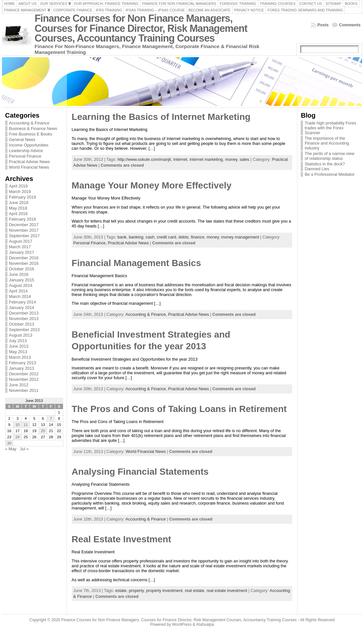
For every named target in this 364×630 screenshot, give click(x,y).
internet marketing (206, 159)
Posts (323, 25)
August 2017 (21, 241)
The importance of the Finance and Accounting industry (327, 143)
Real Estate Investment (122, 539)
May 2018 (18, 208)
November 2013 (24, 319)
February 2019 (23, 197)
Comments (350, 25)
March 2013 (20, 357)
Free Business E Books (31, 134)
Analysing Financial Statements (140, 472)
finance (198, 237)
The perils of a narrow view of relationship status (329, 156)
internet (180, 159)
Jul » (24, 449)
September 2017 (25, 236)
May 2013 (18, 352)
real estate (195, 591)
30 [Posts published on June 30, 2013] (9, 443)
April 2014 (19, 291)
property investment (164, 591)
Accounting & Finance (29, 123)
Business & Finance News (33, 129)
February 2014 (23, 302)
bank (122, 237)
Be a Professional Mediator (330, 174)
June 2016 (19, 274)
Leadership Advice (26, 151)
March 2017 (20, 247)
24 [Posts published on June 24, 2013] (17, 437)
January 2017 (22, 252)
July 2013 (18, 341)
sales (245, 159)
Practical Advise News (30, 162)
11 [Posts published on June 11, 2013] (26, 425)
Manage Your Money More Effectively (152, 185)
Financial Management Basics (136, 263)
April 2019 (19, 186)
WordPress (182, 624)
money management (240, 237)
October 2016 (22, 269)
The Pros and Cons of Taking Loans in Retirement (179, 409)
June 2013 (19, 346)
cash (150, 237)
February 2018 (23, 219)
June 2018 (19, 203)
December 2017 (24, 225)
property (136, 591)
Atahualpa (205, 624)
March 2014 (20, 296)
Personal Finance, (91, 243)
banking (136, 237)
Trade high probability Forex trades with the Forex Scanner (330, 128)
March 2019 (20, 192)
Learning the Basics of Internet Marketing (161, 117)
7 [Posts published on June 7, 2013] (51, 418)
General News (22, 140)
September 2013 (25, 330)
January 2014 (22, 308)
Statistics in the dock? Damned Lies (325, 166)
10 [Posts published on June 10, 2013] (17, 425)
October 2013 (22, 324)
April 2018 (19, 214)
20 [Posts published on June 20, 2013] (43, 431)
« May (11, 449)
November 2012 (24, 379)
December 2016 (24, 258)
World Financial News (29, 167)
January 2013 (22, 368)
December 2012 (24, 374)
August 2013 (21, 335)
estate (121, 591)
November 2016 (24, 263)
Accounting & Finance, (147, 314)
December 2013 (24, 313)
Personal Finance (25, 156)
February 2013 (23, 363)
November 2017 (24, 230)
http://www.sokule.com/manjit (144, 159)
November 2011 (24, 390)
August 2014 (21, 285)
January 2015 (22, 280)
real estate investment (227, 591)
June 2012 (19, 385)
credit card (167, 237)
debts (184, 237)
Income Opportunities (29, 145)
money (231, 159)
